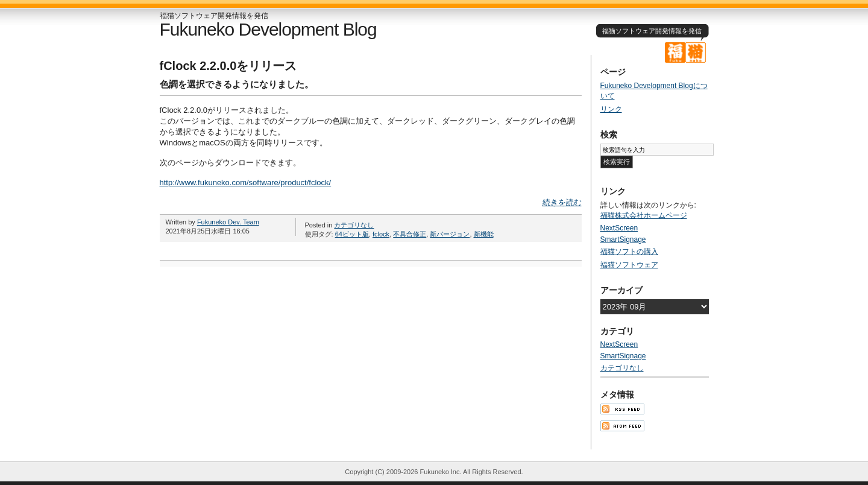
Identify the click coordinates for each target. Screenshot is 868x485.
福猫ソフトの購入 (629, 252)
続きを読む (562, 202)
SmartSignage (623, 239)
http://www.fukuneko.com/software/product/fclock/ (246, 182)
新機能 (484, 234)
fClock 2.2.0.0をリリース (228, 66)
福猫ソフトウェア (629, 265)
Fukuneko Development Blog (268, 29)
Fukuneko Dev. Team (228, 222)
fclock (381, 234)
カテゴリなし (354, 225)
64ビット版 (352, 234)
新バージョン (450, 234)
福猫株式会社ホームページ (644, 215)
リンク (611, 109)
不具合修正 (410, 234)
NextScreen (619, 228)
